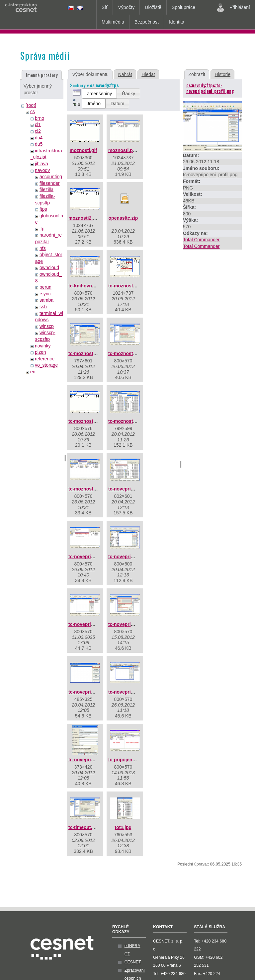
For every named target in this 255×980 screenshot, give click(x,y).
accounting (51, 177)
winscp (47, 326)
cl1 (38, 124)
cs (33, 112)
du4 (39, 138)
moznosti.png (123, 150)
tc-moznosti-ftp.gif (128, 286)
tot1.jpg (123, 827)
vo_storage (46, 365)
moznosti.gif (83, 150)
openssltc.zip (123, 218)
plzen (40, 352)
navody (42, 170)
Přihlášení (233, 8)
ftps (43, 209)
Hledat (148, 74)
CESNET (133, 962)
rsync (45, 294)
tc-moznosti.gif (85, 421)
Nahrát (125, 74)
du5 (39, 144)
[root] (31, 105)
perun (45, 287)
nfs (43, 248)
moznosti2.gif (83, 218)
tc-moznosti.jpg (125, 421)
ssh (43, 307)
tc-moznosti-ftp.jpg (89, 353)
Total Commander (201, 240)
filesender (50, 183)
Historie (223, 74)
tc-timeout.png (85, 827)
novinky (43, 346)
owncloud (49, 267)
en (33, 372)
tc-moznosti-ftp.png (130, 353)
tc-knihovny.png (86, 286)
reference (45, 359)
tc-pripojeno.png (127, 760)
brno (40, 118)
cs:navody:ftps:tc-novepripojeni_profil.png (210, 88)
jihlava (42, 164)
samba (46, 300)
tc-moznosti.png (86, 489)
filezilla (46, 189)
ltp (42, 229)
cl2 (38, 131)
